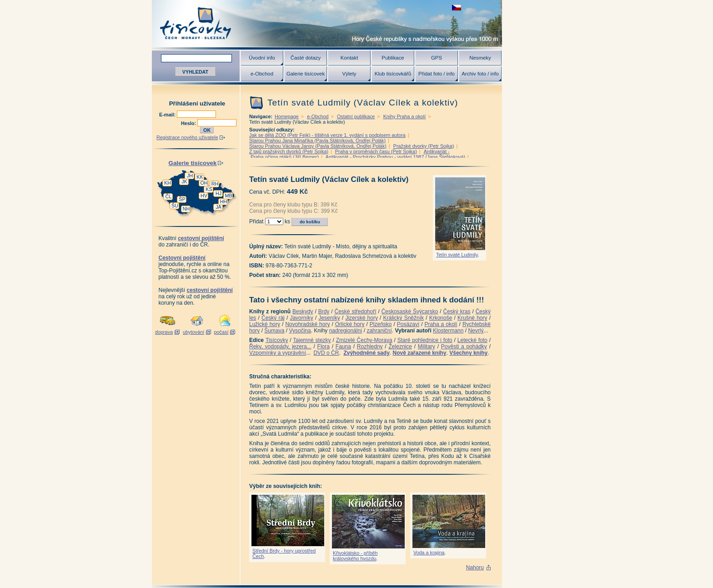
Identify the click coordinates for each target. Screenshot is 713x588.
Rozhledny (370, 347)
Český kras (457, 312)
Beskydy (303, 312)
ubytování (193, 332)
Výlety (349, 74)
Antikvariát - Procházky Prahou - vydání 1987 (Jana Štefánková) (395, 157)
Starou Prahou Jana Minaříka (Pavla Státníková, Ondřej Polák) (317, 141)
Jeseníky (329, 318)
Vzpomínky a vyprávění (278, 353)
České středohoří (356, 312)
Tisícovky (277, 340)
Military (427, 347)
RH (215, 184)
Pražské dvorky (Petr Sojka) (424, 146)
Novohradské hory (307, 324)
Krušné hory (472, 318)
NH (186, 209)
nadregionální (346, 331)
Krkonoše (441, 318)
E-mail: (168, 115)
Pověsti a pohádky (464, 347)
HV (204, 196)
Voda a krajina (429, 553)
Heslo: (189, 123)
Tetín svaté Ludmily (457, 255)
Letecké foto (472, 340)
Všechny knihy (468, 353)
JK (184, 181)
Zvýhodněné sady (366, 353)
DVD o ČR (326, 353)
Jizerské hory (362, 318)
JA (218, 207)
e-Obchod (262, 74)
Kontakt (349, 58)
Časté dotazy (306, 58)
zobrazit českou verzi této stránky (457, 8)
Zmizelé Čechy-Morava (364, 340)
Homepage (287, 116)
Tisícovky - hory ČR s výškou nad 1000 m (327, 23)
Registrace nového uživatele (187, 137)
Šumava (274, 331)
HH (224, 201)
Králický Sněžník (404, 318)
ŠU (175, 206)
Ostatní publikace (356, 116)
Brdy (324, 312)
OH (204, 183)
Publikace (393, 58)
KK (200, 177)
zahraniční (379, 331)
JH (190, 176)
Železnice (400, 347)
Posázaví (408, 324)
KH (168, 183)
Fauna (343, 347)
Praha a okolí (441, 324)
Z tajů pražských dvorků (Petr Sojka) (289, 151)
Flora (324, 347)
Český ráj (273, 318)
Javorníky (301, 318)
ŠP (182, 199)
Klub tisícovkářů (393, 74)
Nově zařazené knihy (419, 353)
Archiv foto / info (480, 74)
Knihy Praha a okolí (405, 116)
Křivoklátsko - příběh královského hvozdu (355, 556)
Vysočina (300, 331)
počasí (221, 332)
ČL (169, 196)
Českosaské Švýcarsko (410, 312)
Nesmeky (480, 58)
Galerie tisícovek (306, 74)
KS (209, 189)
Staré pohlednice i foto (425, 340)
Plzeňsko (381, 324)
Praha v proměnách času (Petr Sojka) (376, 151)
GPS (437, 58)
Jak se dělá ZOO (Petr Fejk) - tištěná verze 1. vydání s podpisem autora (327, 135)
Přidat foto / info (437, 74)
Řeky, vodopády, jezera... (280, 347)
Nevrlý (476, 331)
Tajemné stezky (312, 340)
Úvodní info (262, 58)
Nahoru (475, 568)
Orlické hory (350, 324)
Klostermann (448, 331)
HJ (218, 193)
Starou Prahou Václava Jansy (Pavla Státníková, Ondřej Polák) (318, 146)
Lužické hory (265, 324)
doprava (164, 332)
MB (228, 196)
